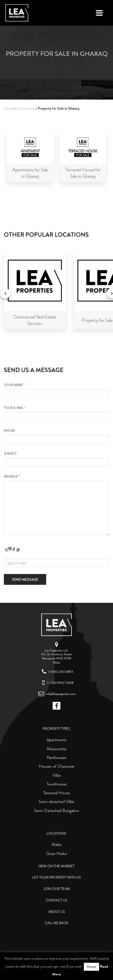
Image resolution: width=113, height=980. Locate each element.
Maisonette (56, 749)
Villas (57, 775)
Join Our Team (57, 889)
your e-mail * (56, 413)
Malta (56, 844)
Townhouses (57, 784)
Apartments (56, 740)
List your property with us (57, 877)
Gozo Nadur (57, 853)
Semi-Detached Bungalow (56, 810)
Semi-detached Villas (56, 801)
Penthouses (56, 757)
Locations (56, 833)
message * (56, 505)
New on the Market (56, 866)
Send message (25, 579)
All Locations (26, 108)
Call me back (56, 923)
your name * (56, 390)
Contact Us (56, 900)
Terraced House (56, 793)
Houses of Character (57, 766)
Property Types (56, 729)
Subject (56, 459)
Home (9, 108)
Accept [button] (91, 967)
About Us (57, 912)
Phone (56, 436)
